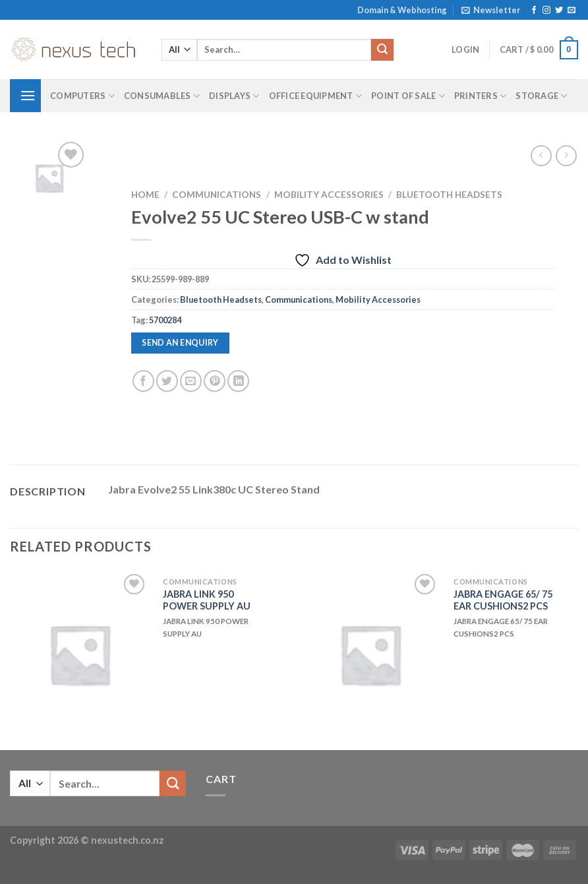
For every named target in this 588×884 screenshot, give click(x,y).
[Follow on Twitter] (559, 11)
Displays (234, 96)
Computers (82, 96)
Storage (541, 96)
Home (145, 195)
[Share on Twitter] (167, 381)
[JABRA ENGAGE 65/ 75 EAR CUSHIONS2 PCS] (370, 654)
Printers (481, 96)
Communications (217, 195)
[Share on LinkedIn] (238, 381)
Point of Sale (408, 96)
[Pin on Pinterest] (215, 381)
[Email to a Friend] (191, 381)
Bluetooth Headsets (449, 195)
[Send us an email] (572, 11)
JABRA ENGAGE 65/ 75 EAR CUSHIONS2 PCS (503, 600)
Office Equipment (316, 96)
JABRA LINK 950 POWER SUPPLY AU (207, 600)
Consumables (162, 96)
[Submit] (382, 50)
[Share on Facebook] (143, 381)
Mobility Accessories (329, 195)
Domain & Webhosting (402, 10)
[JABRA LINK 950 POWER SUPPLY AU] (79, 654)
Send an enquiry (180, 343)
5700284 (165, 320)
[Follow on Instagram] (546, 11)
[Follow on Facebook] (534, 11)
